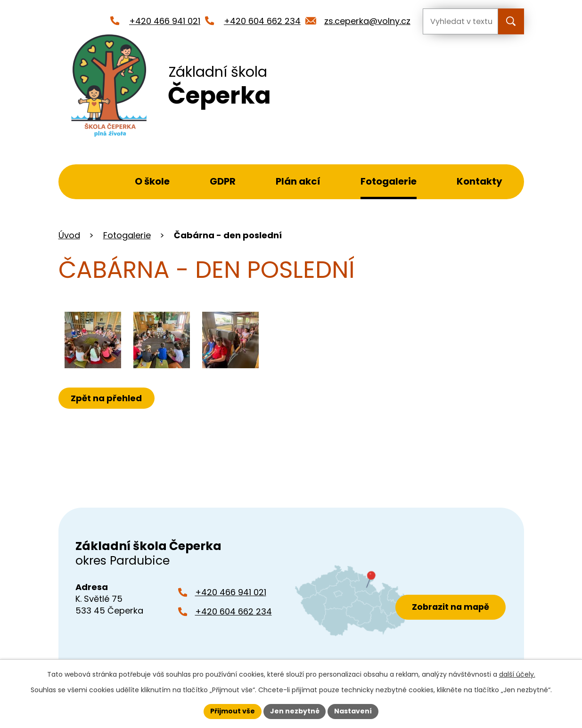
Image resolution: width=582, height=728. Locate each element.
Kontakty (480, 181)
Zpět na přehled (107, 398)
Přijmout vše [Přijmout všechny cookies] (233, 711)
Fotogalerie (389, 181)
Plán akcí (298, 181)
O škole (152, 181)
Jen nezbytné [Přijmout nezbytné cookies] (295, 711)
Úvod (87, 182)
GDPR (223, 181)
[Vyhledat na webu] (460, 21)
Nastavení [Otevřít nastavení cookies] (353, 711)
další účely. (517, 674)
